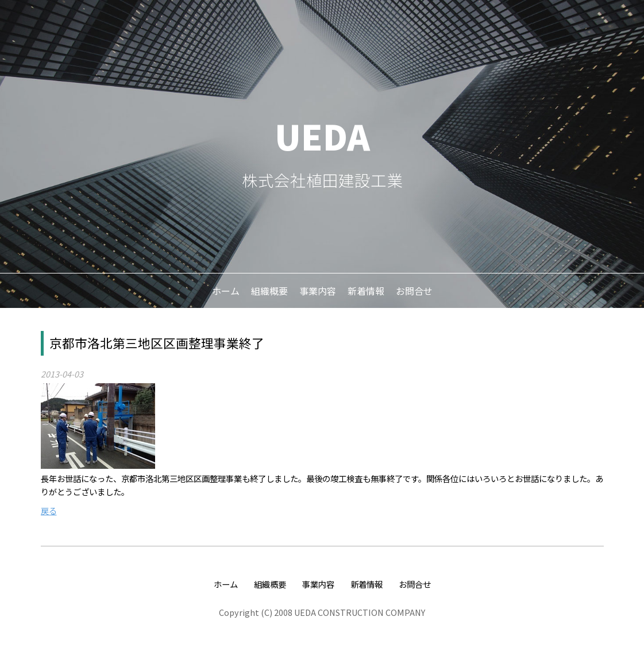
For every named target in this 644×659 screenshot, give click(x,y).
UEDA (322, 135)
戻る (49, 510)
